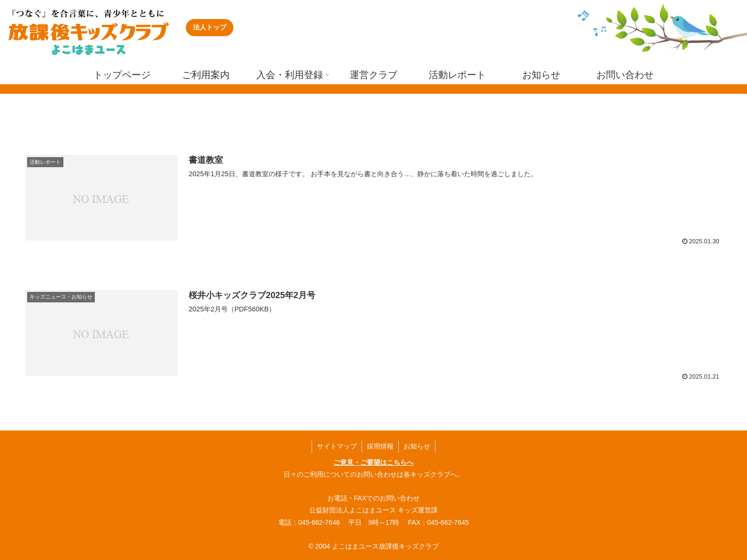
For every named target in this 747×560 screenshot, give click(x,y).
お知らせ (417, 446)
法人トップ (210, 27)
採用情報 (380, 446)
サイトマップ (337, 446)
